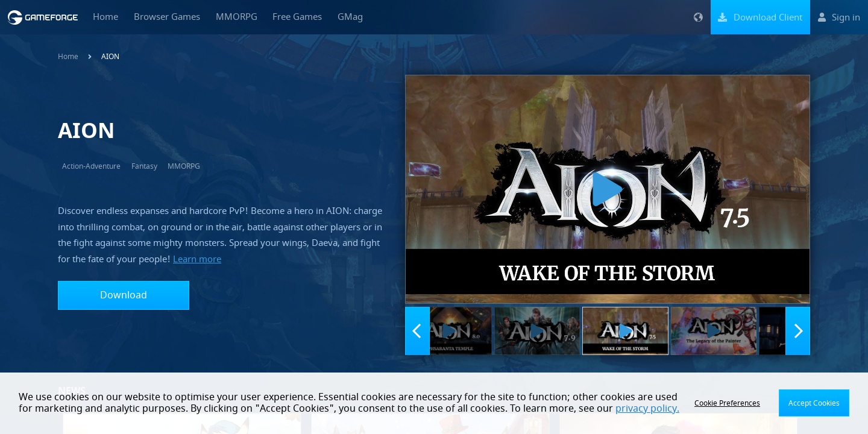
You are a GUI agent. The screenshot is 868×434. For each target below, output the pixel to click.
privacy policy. (647, 409)
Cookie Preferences (727, 403)
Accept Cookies (814, 403)
